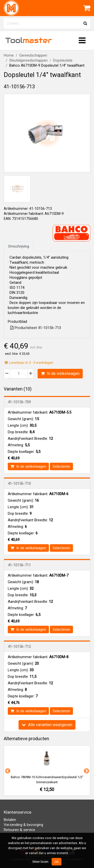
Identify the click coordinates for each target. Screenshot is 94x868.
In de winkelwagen (60, 373)
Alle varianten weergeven (47, 725)
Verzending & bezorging (23, 825)
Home (9, 55)
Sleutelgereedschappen (28, 60)
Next (86, 771)
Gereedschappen (33, 55)
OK (57, 862)
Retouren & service (19, 830)
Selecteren (61, 466)
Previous (7, 771)
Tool (29, 40)
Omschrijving (19, 246)
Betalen (10, 820)
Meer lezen (40, 861)
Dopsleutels (63, 60)
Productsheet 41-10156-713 (36, 328)
